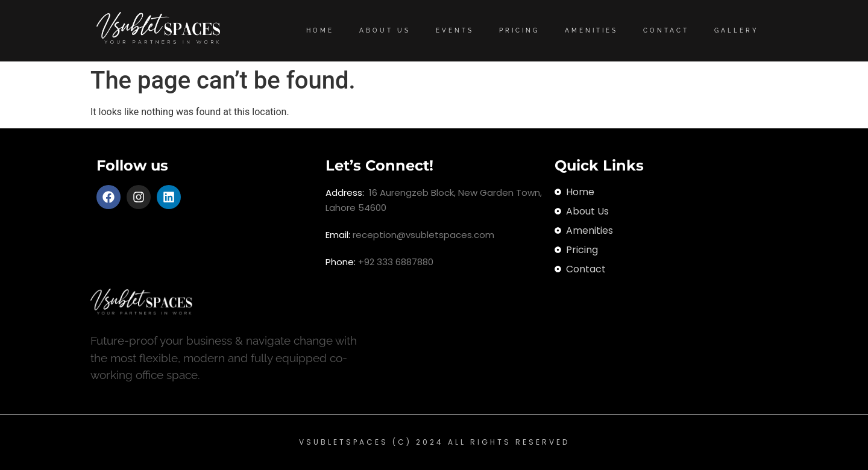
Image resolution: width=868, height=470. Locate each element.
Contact (666, 30)
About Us (385, 30)
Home (320, 30)
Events (455, 30)
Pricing (519, 30)
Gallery (737, 30)
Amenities (591, 30)
